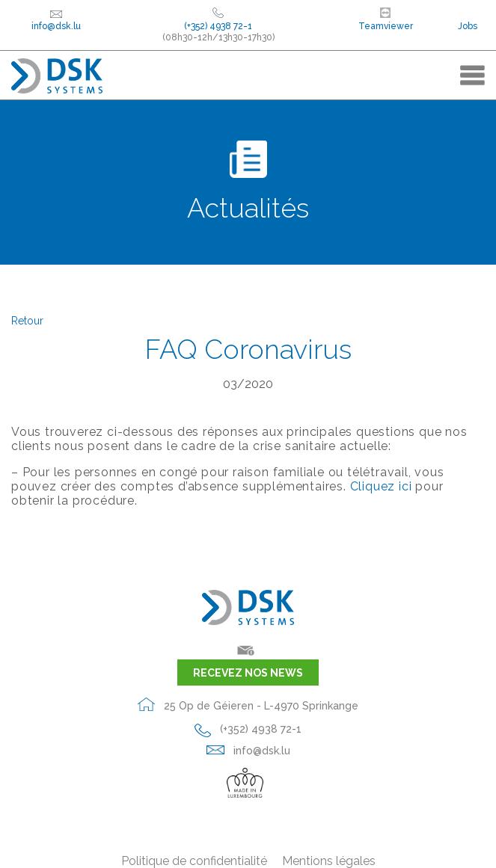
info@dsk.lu (56, 21)
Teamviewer (386, 19)
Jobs (468, 26)
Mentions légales (329, 861)
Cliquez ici (381, 486)
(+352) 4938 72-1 (248, 729)
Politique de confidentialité (194, 861)
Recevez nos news (248, 673)
